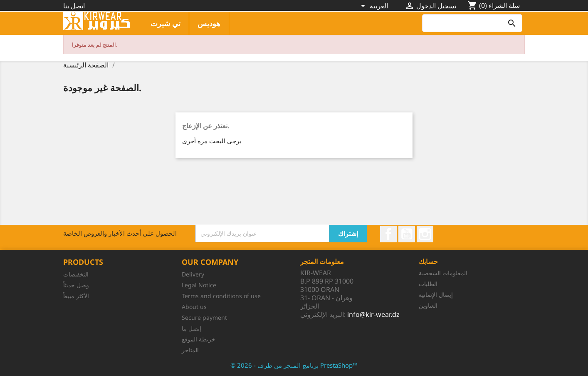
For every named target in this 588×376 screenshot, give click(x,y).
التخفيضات (76, 274)
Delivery (193, 274)
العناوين (428, 305)
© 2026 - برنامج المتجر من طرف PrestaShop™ (294, 365)
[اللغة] (374, 7)
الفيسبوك (388, 234)
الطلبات (428, 284)
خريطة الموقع (199, 339)
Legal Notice (199, 285)
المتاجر (190, 350)
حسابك (428, 261)
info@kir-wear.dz (373, 314)
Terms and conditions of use (221, 296)
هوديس (209, 23)
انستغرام (425, 234)
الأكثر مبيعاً (76, 296)
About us (194, 307)
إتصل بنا (191, 328)
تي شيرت (166, 23)
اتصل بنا (74, 6)
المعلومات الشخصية (443, 273)
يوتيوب (407, 234)
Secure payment (204, 317)
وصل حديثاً (76, 285)
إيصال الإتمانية (436, 295)
